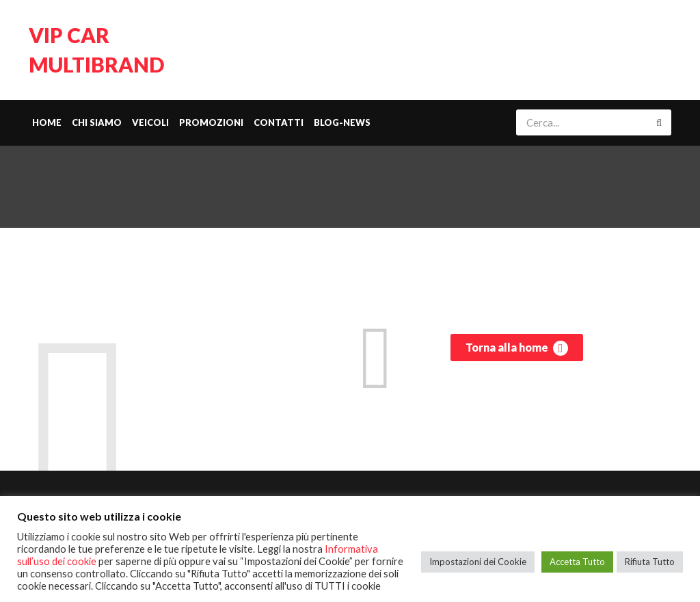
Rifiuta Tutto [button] (650, 562)
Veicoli (150, 122)
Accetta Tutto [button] (577, 562)
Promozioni (211, 122)
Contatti (279, 122)
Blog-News (342, 122)
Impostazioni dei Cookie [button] (478, 562)
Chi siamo (97, 122)
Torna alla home (517, 348)
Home (47, 122)
